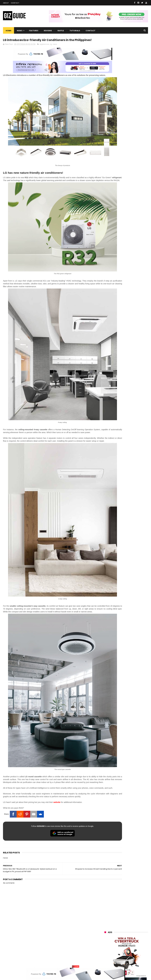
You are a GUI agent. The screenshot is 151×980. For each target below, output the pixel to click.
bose (132, 960)
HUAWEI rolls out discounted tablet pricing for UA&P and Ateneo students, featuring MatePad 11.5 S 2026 (133, 277)
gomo (137, 950)
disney (106, 955)
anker (123, 950)
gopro (133, 955)
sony (121, 920)
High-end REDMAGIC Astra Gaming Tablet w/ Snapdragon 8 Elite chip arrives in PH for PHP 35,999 (132, 250)
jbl (120, 945)
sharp (135, 930)
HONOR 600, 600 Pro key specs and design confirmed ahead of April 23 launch (133, 263)
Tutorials (75, 31)
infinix (120, 915)
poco (105, 930)
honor (121, 910)
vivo (136, 905)
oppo (105, 905)
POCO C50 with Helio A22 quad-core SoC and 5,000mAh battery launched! (133, 236)
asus (136, 910)
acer (105, 925)
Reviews (48, 31)
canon (120, 935)
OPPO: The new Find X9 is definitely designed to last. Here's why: (124, 141)
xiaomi (121, 905)
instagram (107, 950)
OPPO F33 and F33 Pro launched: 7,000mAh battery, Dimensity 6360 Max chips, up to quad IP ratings (133, 356)
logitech (107, 945)
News (20, 31)
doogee (126, 940)
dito (118, 925)
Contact (15, 3)
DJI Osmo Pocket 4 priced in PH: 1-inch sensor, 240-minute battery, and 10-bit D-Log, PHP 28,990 (133, 330)
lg (51, 50)
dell (131, 945)
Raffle (61, 31)
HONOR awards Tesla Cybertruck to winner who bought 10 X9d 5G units (132, 289)
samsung (125, 900)
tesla (105, 960)
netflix (106, 935)
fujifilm (120, 930)
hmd (120, 955)
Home (9, 31)
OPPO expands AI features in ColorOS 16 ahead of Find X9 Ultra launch (133, 343)
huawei (106, 900)
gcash (132, 925)
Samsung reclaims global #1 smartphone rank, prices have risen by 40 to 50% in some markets (133, 315)
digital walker (109, 940)
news (55, 50)
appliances (44, 50)
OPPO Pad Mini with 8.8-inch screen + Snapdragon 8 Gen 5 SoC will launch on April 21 (133, 302)
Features (34, 31)
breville (119, 960)
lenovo (106, 920)
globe (105, 915)
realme (106, 910)
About (6, 3)
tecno (136, 920)
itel (133, 935)
